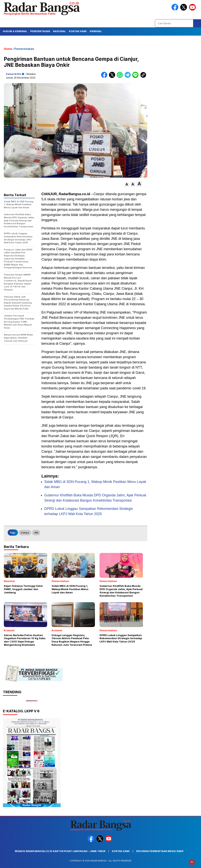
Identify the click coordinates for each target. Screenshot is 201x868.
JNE (36, 533)
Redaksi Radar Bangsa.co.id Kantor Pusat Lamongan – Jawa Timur (60, 851)
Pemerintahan (40, 31)
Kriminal (96, 31)
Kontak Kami (78, 31)
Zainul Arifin (13, 74)
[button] (127, 184)
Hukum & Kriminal (15, 31)
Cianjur (25, 533)
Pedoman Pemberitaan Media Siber (160, 851)
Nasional (59, 31)
